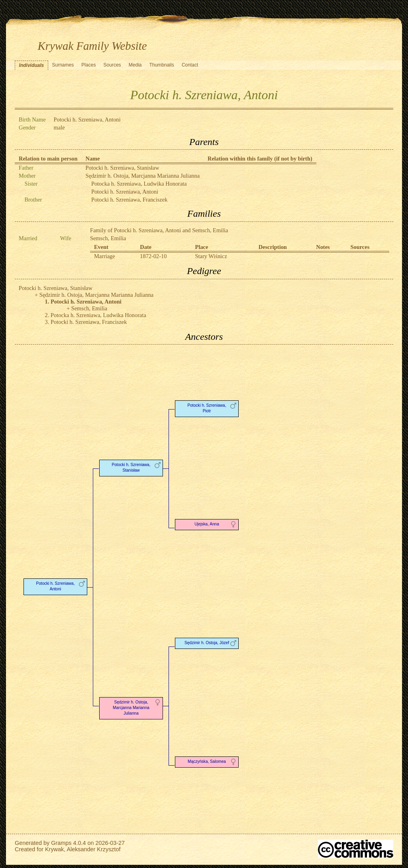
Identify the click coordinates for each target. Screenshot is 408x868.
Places (88, 65)
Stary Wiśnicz (211, 256)
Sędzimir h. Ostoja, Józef (207, 643)
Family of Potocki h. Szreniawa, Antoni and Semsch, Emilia (159, 230)
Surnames (63, 65)
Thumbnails (162, 65)
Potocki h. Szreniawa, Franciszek (129, 200)
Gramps (61, 843)
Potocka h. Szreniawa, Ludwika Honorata (139, 184)
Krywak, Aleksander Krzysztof (83, 849)
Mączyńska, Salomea (207, 761)
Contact (190, 65)
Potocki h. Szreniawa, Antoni (125, 192)
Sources (112, 65)
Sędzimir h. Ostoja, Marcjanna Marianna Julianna (143, 176)
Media (135, 65)
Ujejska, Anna (207, 524)
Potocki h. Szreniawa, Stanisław (123, 168)
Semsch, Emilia (108, 238)
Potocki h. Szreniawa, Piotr (207, 408)
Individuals (32, 65)
